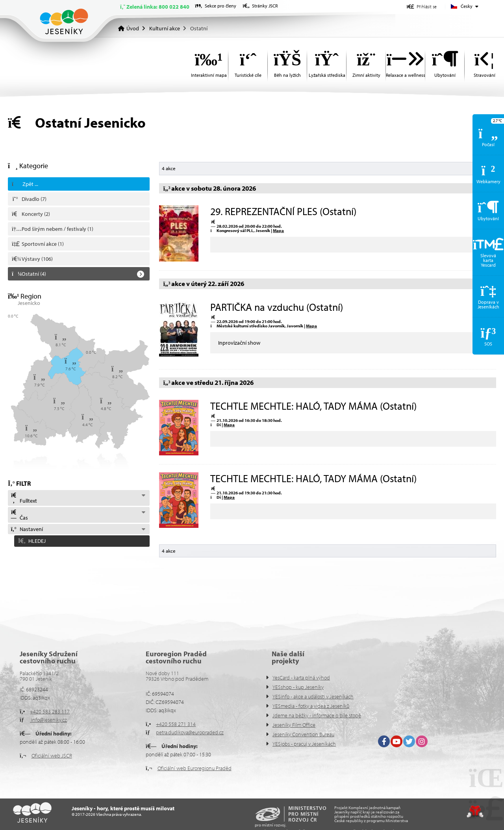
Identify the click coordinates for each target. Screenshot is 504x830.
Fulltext (24, 498)
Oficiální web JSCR (52, 756)
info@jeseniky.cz (48, 720)
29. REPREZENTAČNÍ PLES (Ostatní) (283, 211)
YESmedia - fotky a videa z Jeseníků (311, 706)
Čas (19, 515)
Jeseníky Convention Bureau (303, 734)
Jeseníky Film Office (294, 725)
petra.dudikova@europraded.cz (190, 732)
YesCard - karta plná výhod (301, 678)
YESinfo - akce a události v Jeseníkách (313, 696)
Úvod (64, 21)
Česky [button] (467, 6)
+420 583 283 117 (50, 711)
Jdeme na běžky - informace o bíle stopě (317, 715)
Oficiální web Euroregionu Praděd (195, 768)
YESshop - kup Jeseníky (298, 687)
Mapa (278, 230)
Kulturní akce (165, 28)
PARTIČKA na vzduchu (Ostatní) (277, 307)
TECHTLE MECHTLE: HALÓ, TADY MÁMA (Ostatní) (313, 406)
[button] (422, 6)
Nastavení (27, 529)
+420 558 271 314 (176, 724)
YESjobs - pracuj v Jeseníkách (304, 744)
